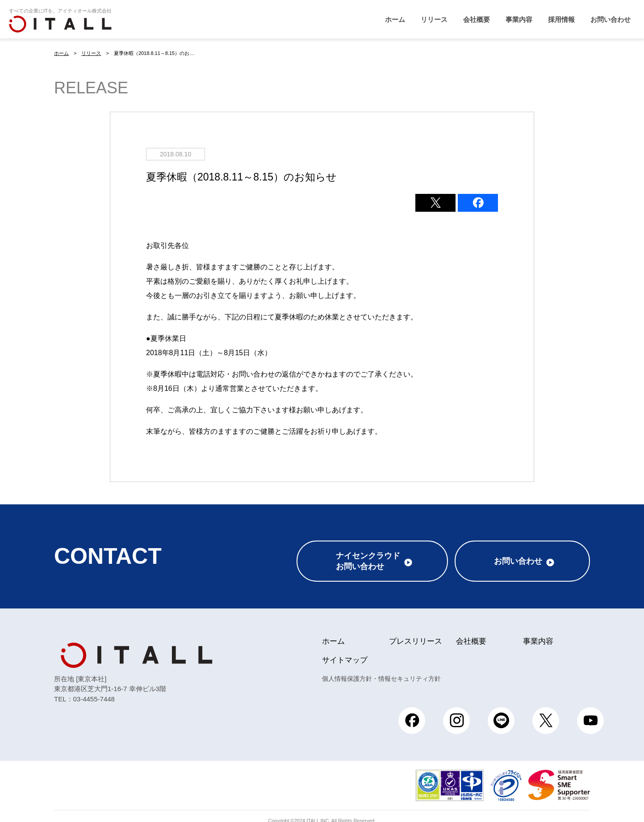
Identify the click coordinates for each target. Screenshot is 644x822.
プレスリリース (416, 632)
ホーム (395, 19)
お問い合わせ (611, 19)
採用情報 (561, 19)
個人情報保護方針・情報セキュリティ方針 (381, 669)
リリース (434, 19)
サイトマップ (345, 651)
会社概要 (477, 19)
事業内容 (519, 19)
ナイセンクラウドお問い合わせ (368, 552)
